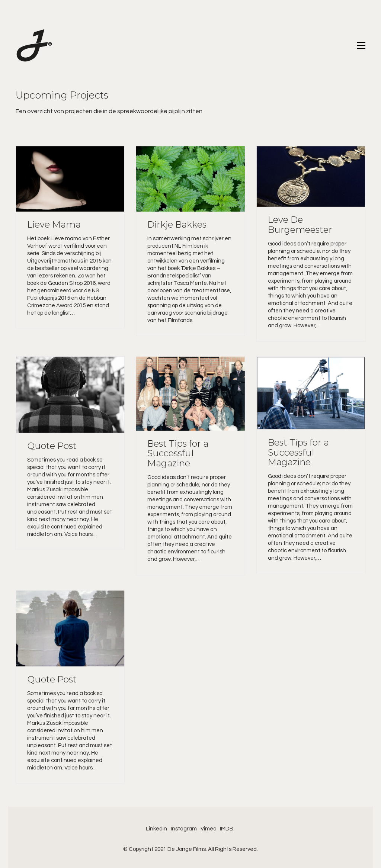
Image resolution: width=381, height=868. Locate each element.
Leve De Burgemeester (300, 225)
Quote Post (52, 446)
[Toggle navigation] (361, 45)
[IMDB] (227, 829)
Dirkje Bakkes (177, 225)
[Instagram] (184, 829)
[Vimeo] (208, 829)
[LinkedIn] (156, 829)
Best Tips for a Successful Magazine (178, 454)
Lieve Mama (54, 225)
